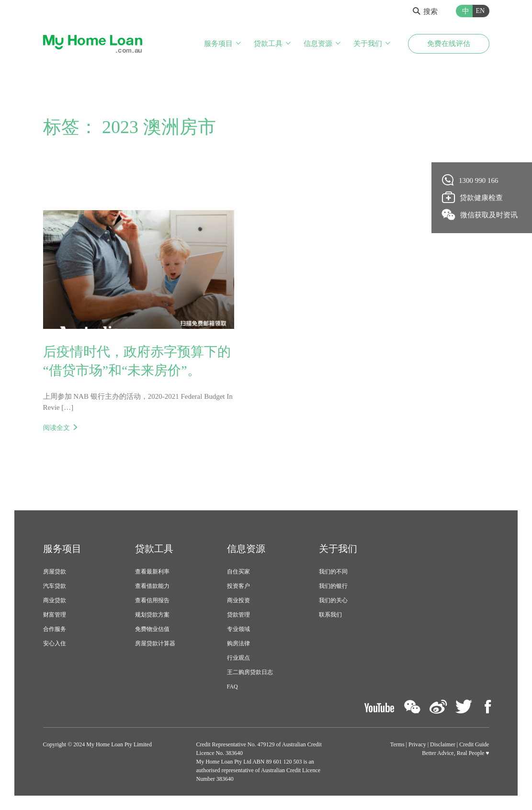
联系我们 (330, 615)
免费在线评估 (449, 44)
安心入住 (55, 644)
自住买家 (238, 572)
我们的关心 (333, 601)
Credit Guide (474, 744)
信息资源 (318, 44)
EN (481, 11)
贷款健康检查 (473, 197)
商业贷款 (55, 601)
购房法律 (238, 644)
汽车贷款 (55, 586)
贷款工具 (268, 44)
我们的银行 (333, 586)
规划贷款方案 (152, 615)
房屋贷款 (55, 572)
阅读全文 (57, 428)
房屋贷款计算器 (155, 644)
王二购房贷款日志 (250, 673)
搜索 (425, 11)
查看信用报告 (152, 601)
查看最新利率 (152, 572)
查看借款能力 (152, 586)
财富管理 (55, 615)
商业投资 (238, 601)
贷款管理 (238, 615)
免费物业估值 (152, 630)
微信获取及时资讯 (480, 214)
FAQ (232, 687)
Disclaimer (443, 744)
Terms (397, 744)
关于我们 (368, 44)
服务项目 (218, 44)
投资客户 (238, 586)
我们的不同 (333, 572)
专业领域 (238, 630)
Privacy (417, 744)
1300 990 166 (470, 180)
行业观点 (238, 658)
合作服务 (55, 630)
